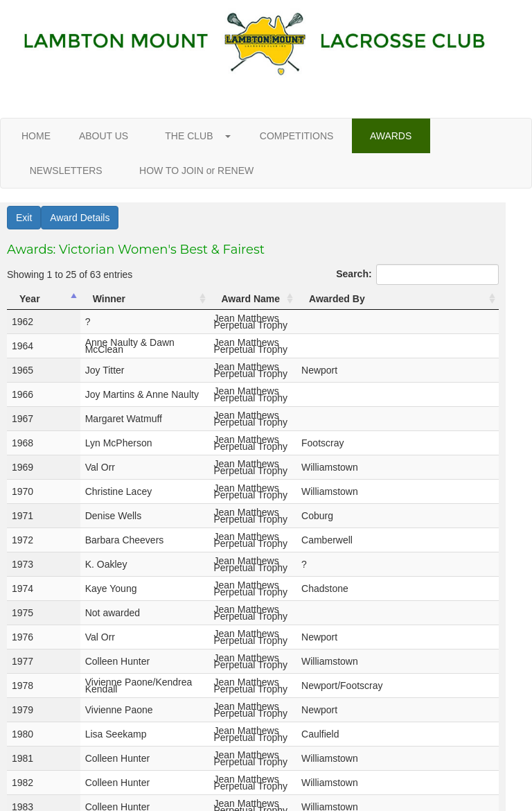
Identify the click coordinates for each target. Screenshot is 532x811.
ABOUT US (104, 136)
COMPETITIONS (296, 136)
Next (469, 776)
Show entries (58, 753)
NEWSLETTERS (66, 171)
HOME (36, 136)
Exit (24, 218)
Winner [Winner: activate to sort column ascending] (83, 299)
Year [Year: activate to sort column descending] (30, 299)
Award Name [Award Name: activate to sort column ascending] (251, 299)
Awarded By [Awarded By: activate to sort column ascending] (408, 299)
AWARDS (391, 136)
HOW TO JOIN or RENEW (196, 171)
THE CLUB (194, 136)
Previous (266, 776)
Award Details (80, 218)
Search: (417, 274)
